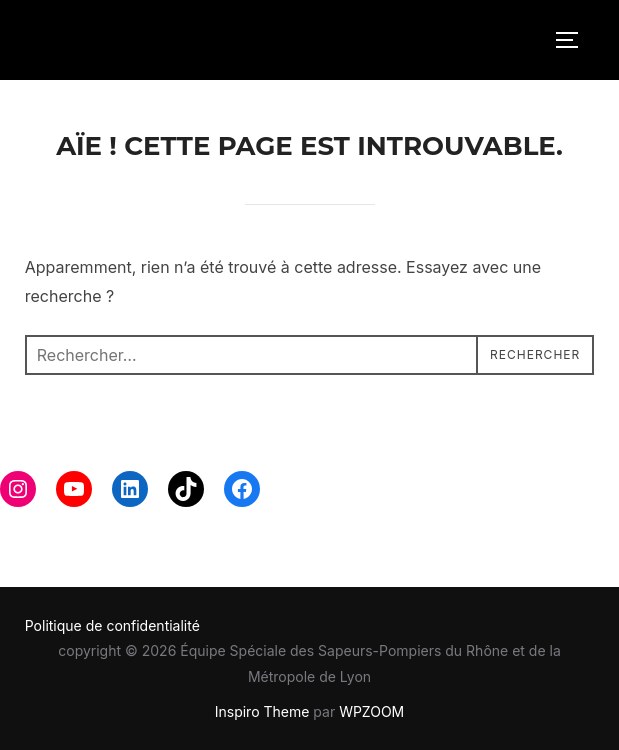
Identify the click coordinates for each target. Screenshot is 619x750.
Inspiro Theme (262, 711)
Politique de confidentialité (112, 625)
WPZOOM (371, 711)
